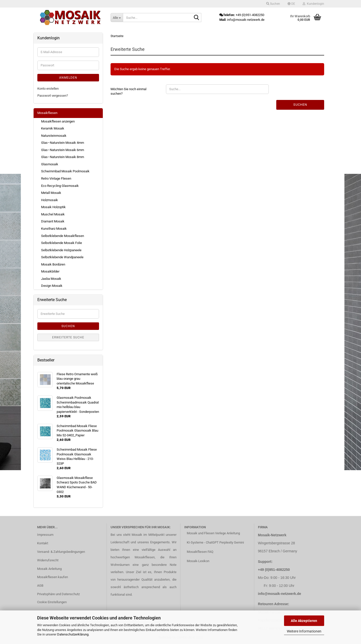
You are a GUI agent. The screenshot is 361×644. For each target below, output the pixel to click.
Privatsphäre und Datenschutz (58, 594)
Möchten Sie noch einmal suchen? (128, 91)
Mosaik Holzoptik (53, 207)
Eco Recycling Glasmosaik (60, 186)
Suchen (300, 105)
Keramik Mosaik (53, 128)
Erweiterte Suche (68, 337)
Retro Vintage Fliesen (56, 178)
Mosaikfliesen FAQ (200, 552)
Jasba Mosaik (51, 279)
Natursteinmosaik (54, 136)
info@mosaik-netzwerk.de (280, 594)
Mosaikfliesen (47, 113)
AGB (40, 586)
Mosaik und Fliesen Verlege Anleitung (213, 533)
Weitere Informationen (304, 631)
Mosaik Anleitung (49, 569)
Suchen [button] (273, 4)
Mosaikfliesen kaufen (53, 577)
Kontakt (43, 543)
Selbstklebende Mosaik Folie (62, 243)
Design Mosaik (52, 286)
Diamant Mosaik (53, 221)
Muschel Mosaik (53, 214)
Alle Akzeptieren (304, 621)
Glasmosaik (50, 164)
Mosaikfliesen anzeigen (58, 121)
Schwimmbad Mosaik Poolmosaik (65, 171)
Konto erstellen (48, 89)
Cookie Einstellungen (52, 602)
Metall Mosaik (51, 193)
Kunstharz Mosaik (54, 229)
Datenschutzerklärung (73, 634)
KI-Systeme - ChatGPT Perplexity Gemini (215, 542)
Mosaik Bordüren (53, 264)
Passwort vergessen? (53, 96)
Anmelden (68, 78)
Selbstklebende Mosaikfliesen (63, 236)
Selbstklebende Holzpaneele (61, 250)
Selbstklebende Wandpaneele (62, 257)
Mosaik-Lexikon (198, 561)
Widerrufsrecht (48, 560)
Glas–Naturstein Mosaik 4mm (63, 143)
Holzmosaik (50, 200)
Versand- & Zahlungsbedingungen (61, 552)
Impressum (45, 535)
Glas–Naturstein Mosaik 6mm (63, 150)
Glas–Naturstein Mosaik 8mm (63, 157)
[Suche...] (117, 18)
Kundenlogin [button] (313, 4)
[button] (291, 4)
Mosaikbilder (50, 271)
